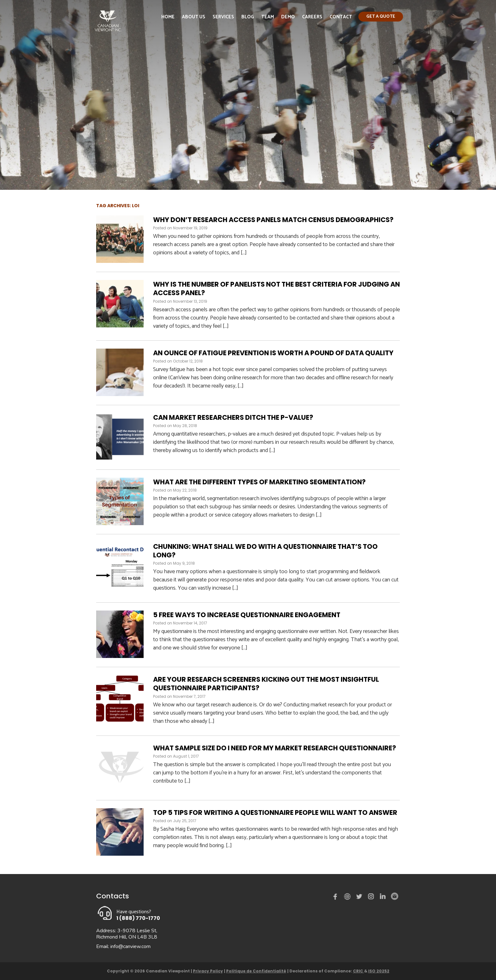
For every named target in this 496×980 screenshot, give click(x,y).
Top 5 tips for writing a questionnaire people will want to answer (275, 813)
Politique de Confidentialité (256, 971)
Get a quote (381, 17)
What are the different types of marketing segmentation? (259, 482)
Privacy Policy (208, 971)
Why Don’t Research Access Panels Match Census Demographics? (273, 220)
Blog (248, 17)
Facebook (337, 898)
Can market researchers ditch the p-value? (233, 417)
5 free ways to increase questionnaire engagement (247, 615)
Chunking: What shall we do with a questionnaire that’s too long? (265, 551)
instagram (371, 898)
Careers (312, 17)
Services (223, 17)
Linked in (383, 898)
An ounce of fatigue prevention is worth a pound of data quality (273, 353)
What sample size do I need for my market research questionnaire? (275, 748)
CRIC (359, 971)
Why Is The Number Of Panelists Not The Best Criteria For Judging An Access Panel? (276, 288)
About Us (194, 17)
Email (394, 896)
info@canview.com (130, 946)
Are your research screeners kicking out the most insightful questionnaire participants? (266, 684)
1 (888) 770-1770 (138, 918)
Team (268, 17)
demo (348, 896)
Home (168, 17)
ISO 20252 (379, 971)
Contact (341, 17)
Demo (288, 17)
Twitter (360, 898)
